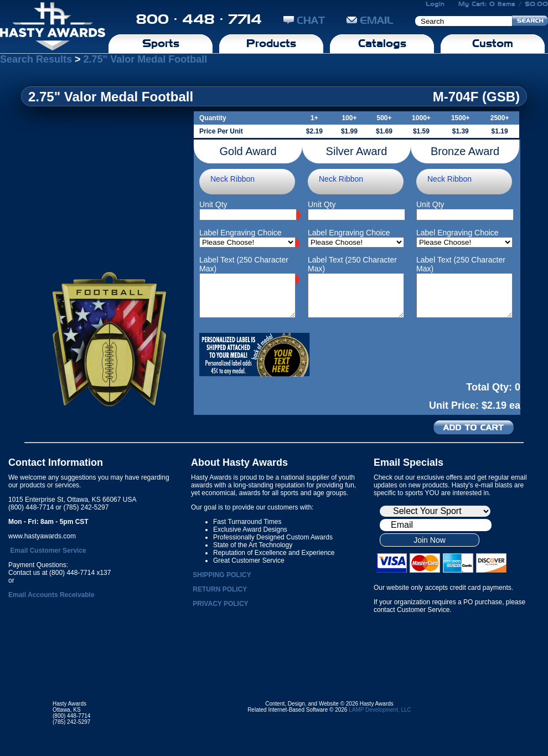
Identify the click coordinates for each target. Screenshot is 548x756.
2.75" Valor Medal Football (146, 59)
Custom (493, 43)
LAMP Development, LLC (380, 710)
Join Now (430, 540)
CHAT (304, 20)
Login (435, 4)
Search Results (36, 59)
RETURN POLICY (220, 589)
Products (271, 43)
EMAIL (370, 20)
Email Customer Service (48, 551)
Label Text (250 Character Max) (244, 264)
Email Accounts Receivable (51, 595)
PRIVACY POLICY (220, 604)
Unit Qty (213, 204)
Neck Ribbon (232, 179)
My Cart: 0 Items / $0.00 (503, 4)
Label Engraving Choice (241, 233)
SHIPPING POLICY (222, 575)
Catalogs (382, 43)
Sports (161, 43)
